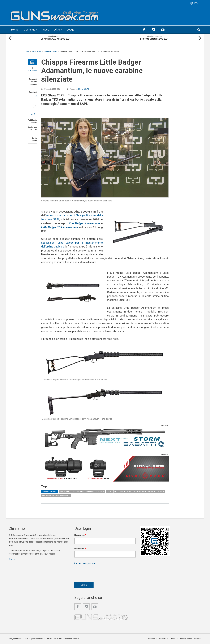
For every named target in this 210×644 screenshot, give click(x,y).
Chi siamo (152, 639)
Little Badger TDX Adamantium (60, 227)
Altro (57, 30)
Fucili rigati (83, 89)
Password (80, 549)
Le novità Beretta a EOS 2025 (154, 39)
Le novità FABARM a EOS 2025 (56, 39)
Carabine (90, 492)
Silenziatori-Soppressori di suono (149, 492)
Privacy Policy (186, 639)
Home (15, 30)
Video (46, 30)
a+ (35, 114)
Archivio (174, 639)
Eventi (109, 492)
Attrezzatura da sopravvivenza (56, 496)
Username (80, 535)
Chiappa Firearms (50, 492)
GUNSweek (32, 71)
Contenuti (30, 30)
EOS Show (100, 492)
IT (195, 3)
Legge (71, 30)
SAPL (129, 492)
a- (32, 114)
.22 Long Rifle (78, 492)
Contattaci (164, 639)
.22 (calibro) (65, 492)
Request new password (85, 563)
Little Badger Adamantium (84, 223)
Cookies (198, 639)
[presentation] (97, 572)
